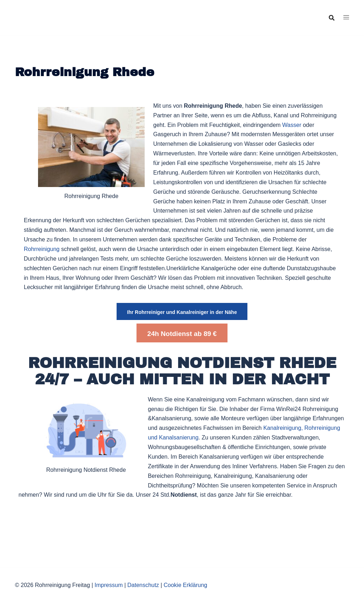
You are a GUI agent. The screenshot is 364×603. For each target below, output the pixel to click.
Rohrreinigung (42, 249)
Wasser (292, 125)
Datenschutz (143, 585)
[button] (182, 311)
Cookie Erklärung (185, 585)
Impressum (109, 585)
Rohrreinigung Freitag (53, 12)
